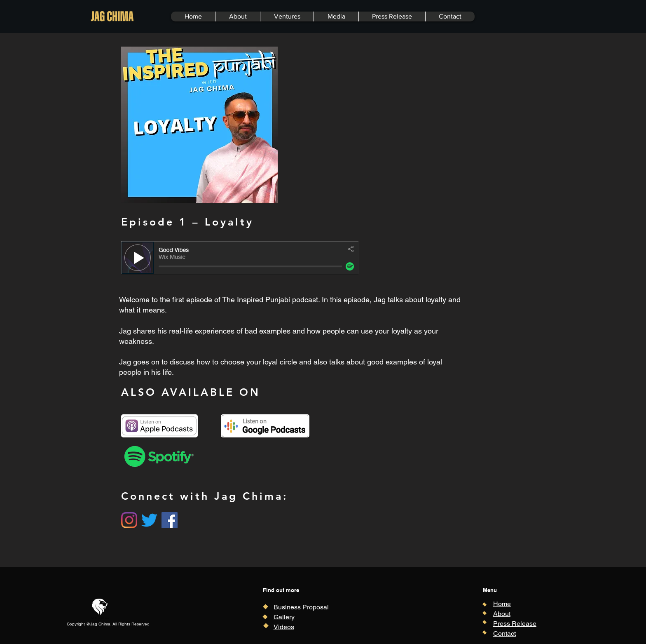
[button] (287, 16)
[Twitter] (149, 520)
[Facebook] (170, 520)
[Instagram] (129, 520)
